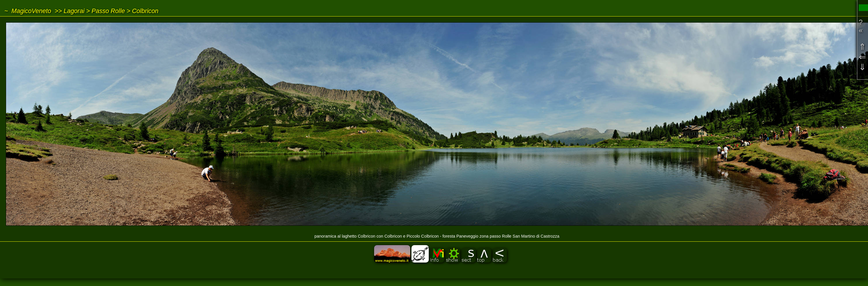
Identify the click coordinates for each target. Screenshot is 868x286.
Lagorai (74, 11)
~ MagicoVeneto (28, 11)
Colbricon (145, 11)
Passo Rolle (108, 11)
